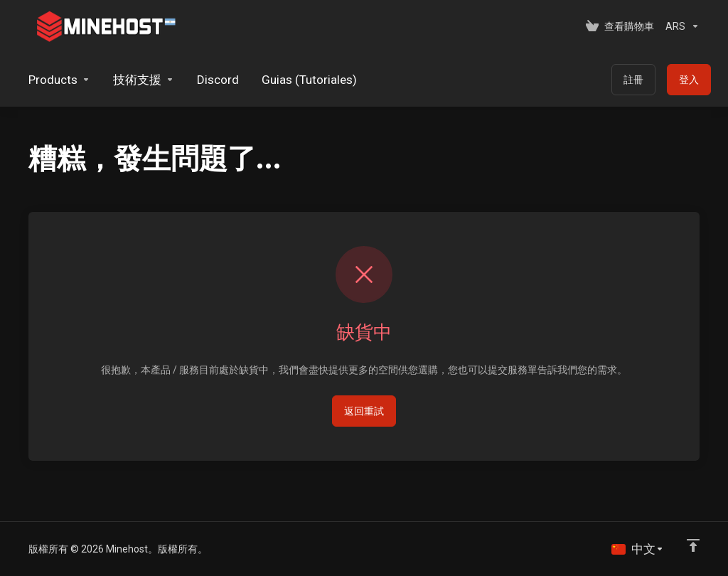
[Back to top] (693, 545)
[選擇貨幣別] (680, 26)
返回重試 (364, 411)
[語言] (638, 549)
